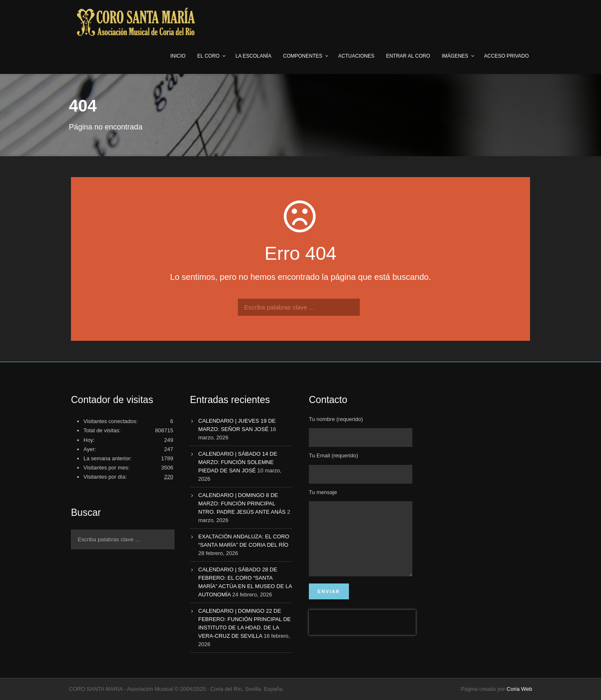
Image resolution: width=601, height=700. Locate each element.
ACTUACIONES (356, 56)
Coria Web (519, 689)
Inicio (178, 56)
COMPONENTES (303, 56)
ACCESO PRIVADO (506, 56)
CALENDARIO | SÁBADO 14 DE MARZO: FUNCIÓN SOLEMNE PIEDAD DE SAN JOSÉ (238, 462)
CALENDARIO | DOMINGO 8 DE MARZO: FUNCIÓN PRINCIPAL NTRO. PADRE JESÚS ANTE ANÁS (242, 503)
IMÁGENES (455, 56)
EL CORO (209, 56)
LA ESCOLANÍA (253, 56)
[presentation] (362, 635)
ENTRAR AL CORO (408, 56)
